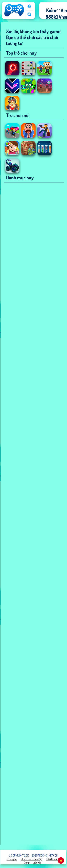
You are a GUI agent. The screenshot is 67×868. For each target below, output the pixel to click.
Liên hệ (37, 863)
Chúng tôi (12, 859)
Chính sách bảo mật (32, 859)
